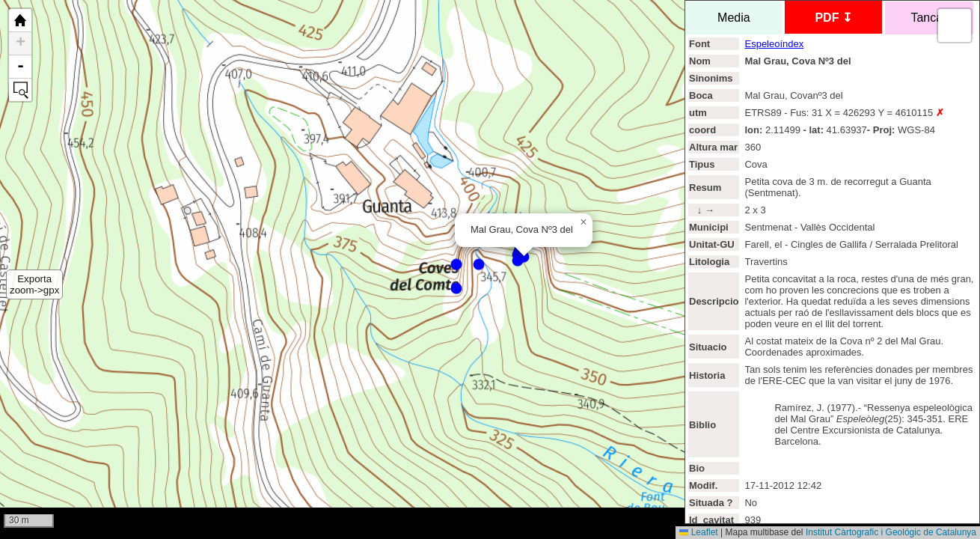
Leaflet (698, 532)
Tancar (929, 18)
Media (734, 18)
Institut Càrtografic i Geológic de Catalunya (891, 532)
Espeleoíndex (774, 44)
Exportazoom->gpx (34, 284)
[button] (584, 222)
